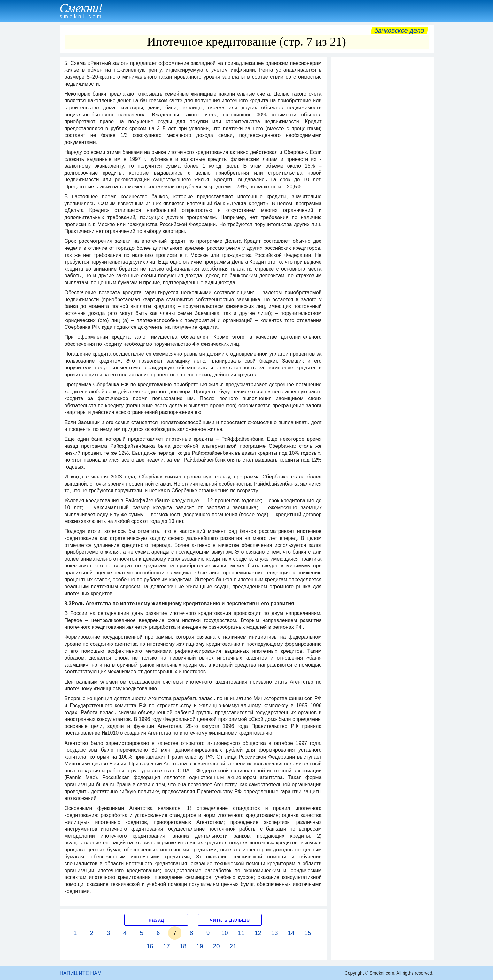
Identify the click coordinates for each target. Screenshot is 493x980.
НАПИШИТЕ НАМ (81, 973)
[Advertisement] (382, 156)
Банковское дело (399, 30)
